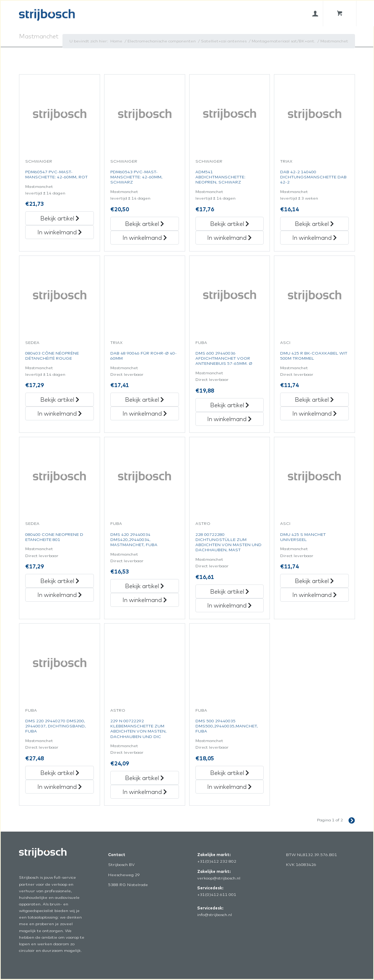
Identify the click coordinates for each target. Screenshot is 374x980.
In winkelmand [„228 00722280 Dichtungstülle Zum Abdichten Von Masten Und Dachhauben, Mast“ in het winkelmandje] (229, 605)
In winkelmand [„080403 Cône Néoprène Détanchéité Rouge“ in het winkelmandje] (60, 413)
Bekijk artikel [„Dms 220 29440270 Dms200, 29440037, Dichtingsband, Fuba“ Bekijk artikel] (60, 773)
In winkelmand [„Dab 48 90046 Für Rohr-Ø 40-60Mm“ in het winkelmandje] (145, 413)
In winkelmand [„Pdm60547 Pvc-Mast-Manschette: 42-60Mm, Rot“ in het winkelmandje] (60, 232)
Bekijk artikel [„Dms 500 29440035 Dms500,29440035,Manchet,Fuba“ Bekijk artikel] (230, 773)
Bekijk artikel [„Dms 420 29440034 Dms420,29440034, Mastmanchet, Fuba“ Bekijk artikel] (144, 586)
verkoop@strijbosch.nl (219, 878)
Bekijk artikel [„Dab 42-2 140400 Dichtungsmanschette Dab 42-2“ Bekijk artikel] (314, 224)
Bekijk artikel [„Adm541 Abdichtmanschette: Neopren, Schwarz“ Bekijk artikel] (230, 224)
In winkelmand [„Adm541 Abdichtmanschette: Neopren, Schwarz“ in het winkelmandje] (229, 238)
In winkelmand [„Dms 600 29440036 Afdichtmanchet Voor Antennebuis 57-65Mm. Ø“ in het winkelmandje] (229, 419)
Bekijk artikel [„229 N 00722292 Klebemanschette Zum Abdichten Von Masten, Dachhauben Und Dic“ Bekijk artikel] (144, 778)
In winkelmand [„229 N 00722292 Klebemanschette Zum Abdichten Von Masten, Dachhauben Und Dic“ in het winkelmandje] (145, 792)
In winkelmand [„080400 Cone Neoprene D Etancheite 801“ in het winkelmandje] (60, 595)
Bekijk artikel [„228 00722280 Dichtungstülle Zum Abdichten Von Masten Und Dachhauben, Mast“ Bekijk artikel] (230, 591)
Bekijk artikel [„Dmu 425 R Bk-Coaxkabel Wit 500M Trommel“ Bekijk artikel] (314, 400)
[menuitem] (315, 14)
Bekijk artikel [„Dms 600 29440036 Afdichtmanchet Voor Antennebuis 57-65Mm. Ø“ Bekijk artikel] (230, 405)
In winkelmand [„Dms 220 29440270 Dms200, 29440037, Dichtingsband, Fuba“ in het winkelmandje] (60, 787)
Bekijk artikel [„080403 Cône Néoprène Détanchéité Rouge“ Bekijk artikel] (60, 400)
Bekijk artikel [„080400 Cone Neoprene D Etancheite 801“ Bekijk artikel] (60, 581)
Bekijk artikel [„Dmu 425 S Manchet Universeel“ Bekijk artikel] (314, 581)
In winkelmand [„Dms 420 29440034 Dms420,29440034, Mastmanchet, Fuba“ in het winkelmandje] (145, 600)
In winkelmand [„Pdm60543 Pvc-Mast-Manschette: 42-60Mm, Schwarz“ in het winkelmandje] (145, 238)
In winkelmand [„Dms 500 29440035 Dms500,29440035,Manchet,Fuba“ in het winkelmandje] (229, 787)
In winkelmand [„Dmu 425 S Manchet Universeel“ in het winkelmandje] (314, 595)
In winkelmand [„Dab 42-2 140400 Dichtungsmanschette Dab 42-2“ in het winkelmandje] (314, 238)
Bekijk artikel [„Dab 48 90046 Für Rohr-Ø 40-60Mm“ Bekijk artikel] (144, 400)
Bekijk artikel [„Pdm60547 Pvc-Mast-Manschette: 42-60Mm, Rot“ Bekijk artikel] (60, 218)
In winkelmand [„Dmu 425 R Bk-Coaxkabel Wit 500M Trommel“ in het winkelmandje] (314, 413)
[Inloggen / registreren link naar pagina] (315, 14)
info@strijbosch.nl (215, 915)
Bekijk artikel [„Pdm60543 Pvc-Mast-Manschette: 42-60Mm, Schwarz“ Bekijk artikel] (144, 224)
